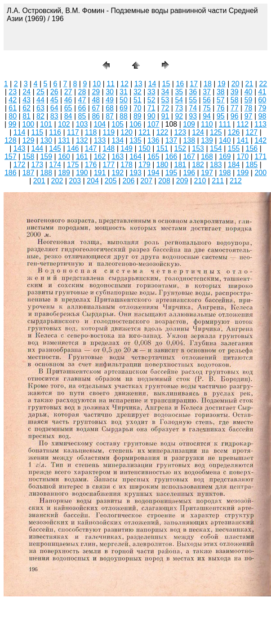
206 (129, 181)
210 (200, 181)
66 (82, 108)
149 (127, 148)
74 (193, 108)
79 (262, 108)
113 (260, 124)
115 (38, 132)
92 (179, 116)
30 (110, 92)
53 (165, 100)
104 (100, 124)
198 (225, 173)
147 (91, 148)
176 (91, 165)
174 (55, 165)
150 (144, 148)
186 (11, 173)
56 (207, 100)
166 (171, 157)
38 (221, 92)
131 (64, 140)
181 (180, 165)
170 (243, 157)
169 (225, 157)
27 (68, 92)
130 (46, 140)
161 (82, 157)
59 (249, 100)
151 (162, 148)
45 (54, 100)
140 (225, 140)
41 (262, 92)
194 (153, 173)
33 (151, 92)
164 (135, 157)
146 (73, 148)
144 (38, 148)
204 (93, 181)
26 (54, 92)
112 (243, 124)
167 (189, 157)
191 (100, 173)
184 (234, 165)
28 (82, 92)
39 (235, 92)
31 (124, 92)
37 (207, 92)
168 (207, 157)
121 (144, 132)
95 (221, 116)
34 (165, 92)
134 (118, 140)
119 (109, 132)
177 (109, 165)
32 (138, 92)
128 (11, 140)
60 (262, 100)
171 (260, 157)
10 (97, 84)
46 (68, 100)
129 (29, 140)
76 (221, 108)
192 (118, 173)
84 (68, 116)
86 (96, 116)
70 (138, 108)
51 (138, 100)
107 (153, 124)
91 (165, 116)
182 (198, 165)
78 (249, 108)
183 (216, 165)
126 (234, 132)
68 (110, 108)
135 (135, 140)
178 (127, 165)
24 (27, 92)
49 (110, 100)
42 (13, 100)
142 (260, 140)
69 (124, 108)
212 (236, 181)
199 (243, 173)
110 (207, 124)
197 (207, 173)
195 (171, 173)
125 (216, 132)
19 (222, 84)
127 (252, 132)
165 (153, 157)
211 (218, 181)
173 (38, 165)
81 (27, 116)
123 (180, 132)
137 (171, 140)
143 (20, 148)
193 (135, 173)
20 (235, 84)
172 (20, 165)
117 (73, 132)
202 (57, 181)
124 (198, 132)
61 (13, 108)
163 (118, 157)
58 (235, 100)
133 (100, 140)
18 (208, 84)
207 (146, 181)
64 (54, 108)
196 (189, 173)
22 (263, 84)
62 (27, 108)
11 (111, 84)
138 (189, 140)
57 (221, 100)
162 (100, 157)
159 (46, 157)
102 (64, 124)
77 (235, 108)
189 (64, 173)
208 (164, 181)
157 (11, 157)
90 (151, 116)
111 (225, 124)
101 (46, 124)
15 (166, 84)
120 (127, 132)
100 (29, 124)
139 (207, 140)
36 (193, 92)
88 (124, 116)
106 (135, 124)
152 (180, 148)
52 (151, 100)
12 (124, 84)
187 (29, 173)
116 (55, 132)
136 (153, 140)
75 (207, 108)
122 (162, 132)
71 (151, 108)
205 (111, 181)
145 (55, 148)
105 (118, 124)
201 (39, 181)
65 (68, 108)
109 (189, 124)
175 (73, 165)
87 (110, 116)
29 (96, 92)
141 (243, 140)
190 (82, 173)
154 (216, 148)
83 (54, 116)
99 (13, 124)
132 (82, 140)
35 (179, 92)
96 (235, 116)
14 (152, 84)
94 (207, 116)
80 (13, 116)
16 (180, 84)
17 (194, 84)
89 (138, 116)
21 (249, 84)
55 (193, 100)
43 (27, 100)
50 (124, 100)
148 (109, 148)
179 (144, 165)
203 (75, 181)
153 (198, 148)
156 (252, 148)
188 (46, 173)
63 (40, 108)
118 (91, 132)
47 (82, 100)
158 (29, 157)
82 (40, 116)
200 (260, 173)
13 (138, 84)
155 (234, 148)
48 (96, 100)
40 (249, 92)
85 (82, 116)
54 (179, 100)
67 (96, 108)
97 (249, 116)
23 (13, 92)
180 (162, 165)
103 (82, 124)
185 (252, 165)
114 (20, 132)
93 (193, 116)
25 (40, 92)
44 (40, 100)
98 (262, 116)
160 (64, 157)
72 (165, 108)
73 (179, 108)
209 (182, 181)
